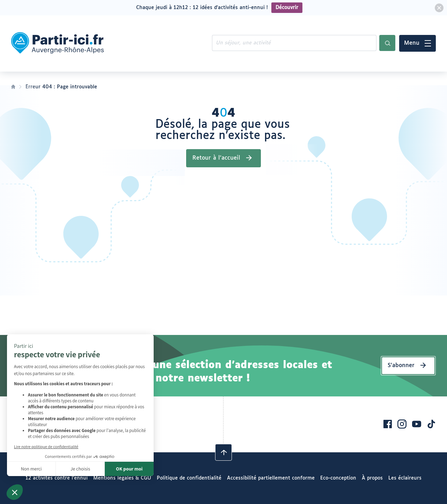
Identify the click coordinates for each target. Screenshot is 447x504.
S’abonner (401, 366)
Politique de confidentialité (189, 478)
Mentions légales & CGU (122, 478)
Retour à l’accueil (216, 158)
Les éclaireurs (405, 478)
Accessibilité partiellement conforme (271, 478)
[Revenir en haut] (223, 452)
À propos (372, 478)
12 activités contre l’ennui (57, 478)
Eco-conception (338, 478)
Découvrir (287, 8)
